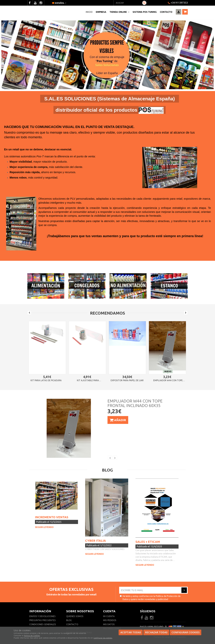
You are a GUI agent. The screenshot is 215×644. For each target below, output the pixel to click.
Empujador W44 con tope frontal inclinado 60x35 (168, 380)
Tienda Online (119, 12)
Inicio (89, 12)
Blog (69, 620)
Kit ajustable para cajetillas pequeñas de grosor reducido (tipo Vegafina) (88, 380)
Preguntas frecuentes (43, 620)
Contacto (166, 12)
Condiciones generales (43, 624)
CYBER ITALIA (96, 541)
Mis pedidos (110, 620)
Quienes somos (75, 616)
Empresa (101, 12)
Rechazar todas (156, 632)
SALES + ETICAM (148, 542)
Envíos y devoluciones (43, 616)
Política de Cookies (32, 636)
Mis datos (109, 624)
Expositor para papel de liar (127, 380)
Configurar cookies (186, 632)
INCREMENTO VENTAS (52, 517)
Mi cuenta (109, 616)
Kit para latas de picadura (46, 380)
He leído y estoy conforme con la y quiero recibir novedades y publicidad (150, 598)
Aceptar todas (131, 632)
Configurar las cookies (103, 638)
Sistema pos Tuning (145, 12)
